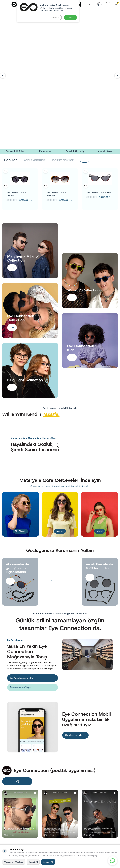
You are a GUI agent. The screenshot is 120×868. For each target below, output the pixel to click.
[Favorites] (108, 4)
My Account (107, 820)
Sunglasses (87, 820)
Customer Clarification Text (49, 834)
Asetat (60, 450)
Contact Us (66, 836)
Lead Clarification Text (49, 828)
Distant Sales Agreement (67, 819)
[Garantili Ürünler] (15, 70)
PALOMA (56, 113)
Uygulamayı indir (74, 654)
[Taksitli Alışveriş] (75, 70)
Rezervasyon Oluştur (21, 606)
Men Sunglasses (89, 830)
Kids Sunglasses (89, 834)
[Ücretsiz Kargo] (105, 70)
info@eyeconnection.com (18, 825)
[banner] (20, 732)
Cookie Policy (67, 832)
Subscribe (108, 785)
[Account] (90, 4)
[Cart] (116, 4)
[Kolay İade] (45, 70)
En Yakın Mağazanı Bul (22, 597)
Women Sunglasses (87, 825)
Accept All (48, 862)
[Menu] (4, 5)
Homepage (86, 816)
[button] (3, 35)
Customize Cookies (14, 862)
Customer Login (108, 816)
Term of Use (67, 824)
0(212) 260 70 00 (16, 833)
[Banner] (60, 35)
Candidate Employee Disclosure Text (48, 814)
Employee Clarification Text (49, 821)
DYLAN (16, 113)
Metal (100, 450)
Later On (55, 17)
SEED (99, 111)
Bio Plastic (20, 450)
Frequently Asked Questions (69, 813)
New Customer (108, 812)
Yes (70, 17)
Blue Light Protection (86, 839)
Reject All (33, 862)
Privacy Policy (68, 828)
